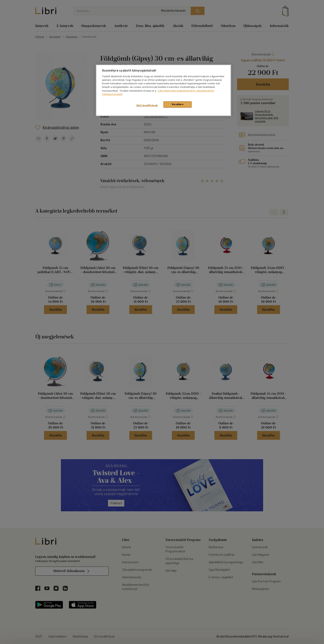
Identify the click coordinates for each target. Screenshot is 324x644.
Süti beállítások (147, 105)
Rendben (178, 104)
